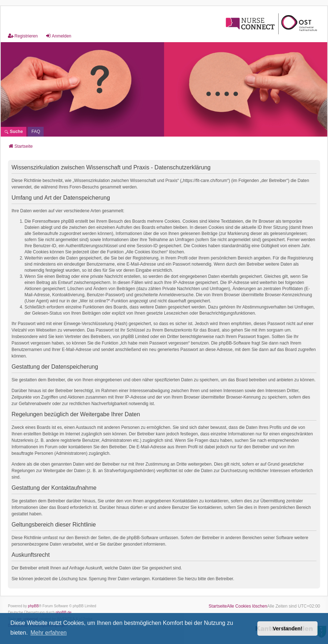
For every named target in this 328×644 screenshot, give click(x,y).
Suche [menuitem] (14, 132)
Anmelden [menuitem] (58, 36)
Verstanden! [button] (288, 629)
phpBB (34, 606)
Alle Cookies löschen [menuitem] (247, 606)
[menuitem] (36, 132)
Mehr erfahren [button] (48, 633)
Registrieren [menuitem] (23, 36)
